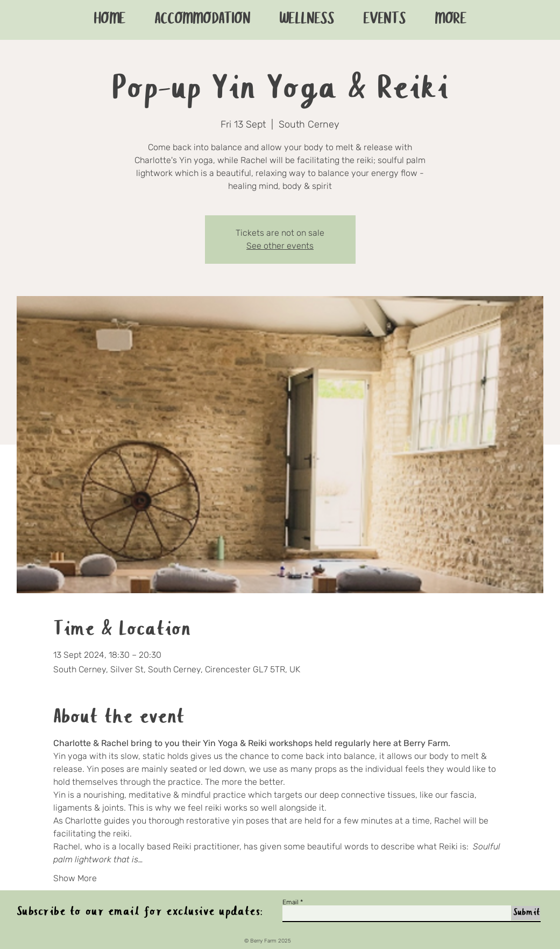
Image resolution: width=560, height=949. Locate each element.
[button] (451, 20)
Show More (75, 878)
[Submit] (526, 913)
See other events (280, 246)
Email (290, 902)
